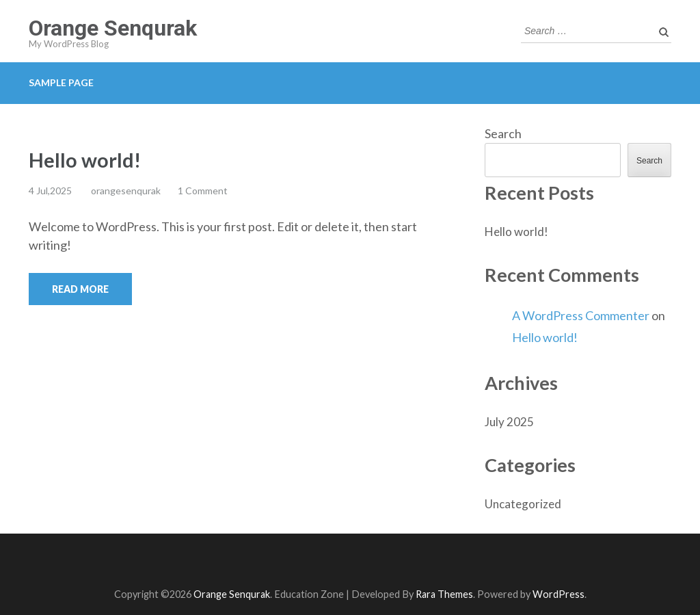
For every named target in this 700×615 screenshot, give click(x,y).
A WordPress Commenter (581, 315)
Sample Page (61, 82)
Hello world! (85, 160)
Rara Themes (444, 594)
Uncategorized (523, 504)
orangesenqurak (126, 191)
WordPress (558, 594)
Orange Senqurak (113, 28)
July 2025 (509, 422)
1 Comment (203, 191)
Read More (80, 289)
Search (503, 133)
